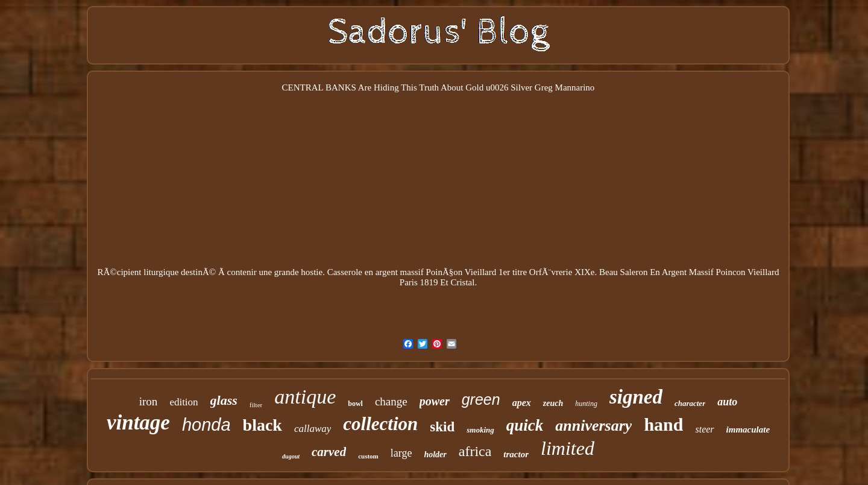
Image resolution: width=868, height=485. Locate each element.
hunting (586, 404)
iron (149, 401)
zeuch (553, 403)
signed (636, 397)
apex (522, 403)
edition (184, 402)
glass (224, 400)
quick (525, 425)
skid (442, 427)
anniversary (593, 426)
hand (663, 424)
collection (380, 424)
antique (305, 397)
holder (435, 455)
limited (568, 448)
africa (475, 451)
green (481, 399)
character (690, 403)
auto (727, 402)
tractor (516, 454)
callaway (313, 429)
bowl (355, 404)
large (401, 453)
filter (256, 405)
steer (704, 429)
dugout (291, 456)
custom (368, 456)
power (435, 401)
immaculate (748, 430)
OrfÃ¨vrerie (551, 272)
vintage (138, 423)
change (391, 401)
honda (206, 425)
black (263, 425)
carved (329, 452)
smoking (480, 430)
